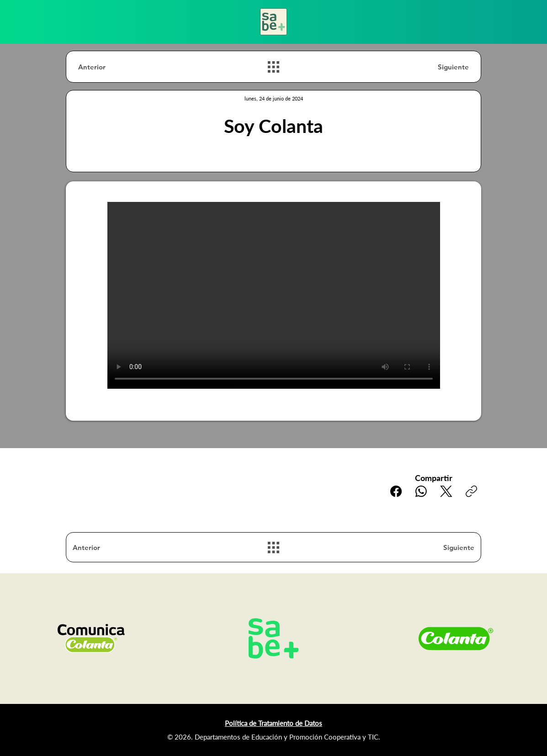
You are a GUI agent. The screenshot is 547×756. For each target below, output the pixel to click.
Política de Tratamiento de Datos (273, 723)
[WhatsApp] (421, 491)
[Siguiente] (436, 67)
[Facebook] (396, 491)
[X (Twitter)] (446, 491)
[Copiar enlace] (471, 491)
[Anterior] (111, 67)
